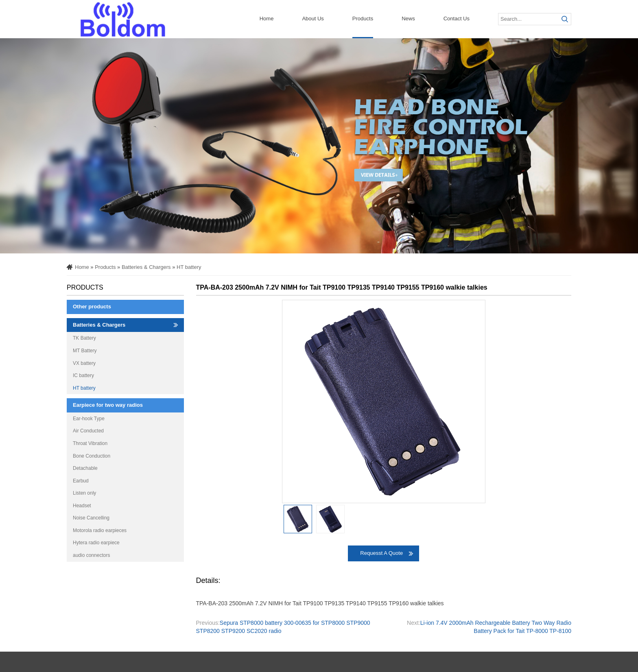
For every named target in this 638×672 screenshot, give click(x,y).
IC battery (83, 375)
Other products (92, 307)
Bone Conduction (92, 456)
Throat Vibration (90, 443)
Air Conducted (88, 431)
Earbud (81, 481)
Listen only (84, 493)
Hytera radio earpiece (96, 543)
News (408, 19)
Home (267, 19)
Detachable (85, 468)
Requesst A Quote (381, 553)
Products (363, 19)
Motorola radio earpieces (100, 530)
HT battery (189, 267)
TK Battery (84, 338)
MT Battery (85, 351)
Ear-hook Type (89, 419)
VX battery (84, 363)
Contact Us (457, 19)
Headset (82, 506)
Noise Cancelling (91, 518)
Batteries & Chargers (146, 267)
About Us (313, 19)
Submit (565, 19)
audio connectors (91, 555)
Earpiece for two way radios (108, 405)
